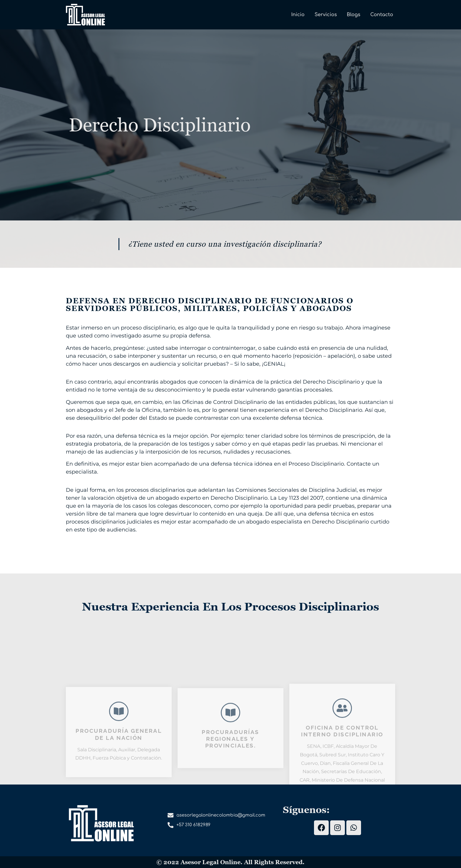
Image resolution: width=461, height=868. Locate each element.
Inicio (298, 15)
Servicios (326, 15)
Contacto (382, 15)
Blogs (354, 15)
